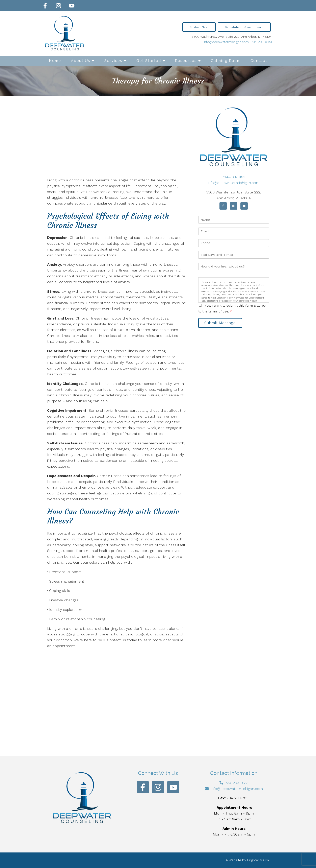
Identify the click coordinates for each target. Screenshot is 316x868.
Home (55, 61)
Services (113, 61)
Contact (259, 61)
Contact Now (199, 27)
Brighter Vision (258, 860)
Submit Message (221, 323)
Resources (186, 61)
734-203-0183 (261, 42)
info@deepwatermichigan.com (226, 42)
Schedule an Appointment (244, 27)
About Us (81, 61)
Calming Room (226, 61)
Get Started (149, 61)
